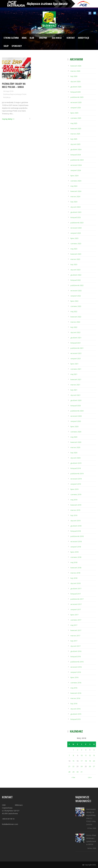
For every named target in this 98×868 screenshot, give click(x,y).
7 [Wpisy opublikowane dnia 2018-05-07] (69, 755)
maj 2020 (74, 437)
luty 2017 (74, 641)
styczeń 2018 (75, 583)
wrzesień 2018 (76, 541)
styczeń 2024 (75, 207)
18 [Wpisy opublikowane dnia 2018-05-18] (86, 761)
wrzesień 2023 (76, 228)
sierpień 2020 (76, 421)
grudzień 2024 (76, 149)
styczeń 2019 (75, 521)
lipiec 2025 (74, 113)
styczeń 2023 (75, 270)
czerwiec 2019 (76, 494)
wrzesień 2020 (76, 416)
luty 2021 (74, 390)
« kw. (73, 777)
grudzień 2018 (76, 526)
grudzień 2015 (76, 714)
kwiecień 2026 (76, 66)
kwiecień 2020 (76, 442)
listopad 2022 (76, 280)
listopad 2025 (76, 92)
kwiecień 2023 (76, 254)
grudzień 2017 (76, 589)
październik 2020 (77, 411)
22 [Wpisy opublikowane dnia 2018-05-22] (73, 766)
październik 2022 (77, 285)
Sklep (6, 46)
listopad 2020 (76, 406)
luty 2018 (74, 578)
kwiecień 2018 (76, 568)
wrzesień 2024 (76, 165)
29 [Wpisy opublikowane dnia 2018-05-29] (73, 772)
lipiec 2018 (74, 552)
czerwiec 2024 (76, 181)
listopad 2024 (76, 155)
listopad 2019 (76, 468)
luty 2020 (74, 453)
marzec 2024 (75, 196)
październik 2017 (77, 599)
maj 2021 (74, 374)
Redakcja (7, 97)
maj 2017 (74, 625)
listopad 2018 (76, 531)
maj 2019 (74, 500)
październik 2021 (77, 348)
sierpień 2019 (76, 484)
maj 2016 (74, 688)
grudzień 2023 (76, 212)
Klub (32, 38)
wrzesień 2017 (76, 604)
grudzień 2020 (76, 400)
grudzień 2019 (76, 463)
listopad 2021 (76, 343)
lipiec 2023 (74, 238)
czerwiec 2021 (76, 369)
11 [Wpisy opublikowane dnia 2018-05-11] (86, 755)
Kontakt (71, 38)
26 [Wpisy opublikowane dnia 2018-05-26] (90, 766)
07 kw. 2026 (92, 828)
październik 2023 (77, 223)
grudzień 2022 (76, 275)
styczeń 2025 (75, 144)
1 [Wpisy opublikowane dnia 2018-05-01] (73, 750)
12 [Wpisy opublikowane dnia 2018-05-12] (90, 755)
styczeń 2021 (75, 395)
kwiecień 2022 (76, 317)
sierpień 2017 (76, 609)
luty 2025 (74, 139)
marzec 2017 (75, 636)
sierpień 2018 (76, 547)
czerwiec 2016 (76, 683)
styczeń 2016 (75, 709)
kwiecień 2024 (76, 191)
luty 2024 (74, 202)
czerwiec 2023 (76, 244)
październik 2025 (77, 97)
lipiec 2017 (74, 615)
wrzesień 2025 (76, 102)
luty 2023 (74, 264)
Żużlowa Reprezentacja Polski (15, 94)
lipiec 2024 (74, 176)
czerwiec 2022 (76, 306)
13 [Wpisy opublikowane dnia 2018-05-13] (94, 755)
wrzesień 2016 (76, 667)
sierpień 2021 (76, 359)
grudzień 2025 (76, 87)
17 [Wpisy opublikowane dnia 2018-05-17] (82, 761)
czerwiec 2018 (76, 557)
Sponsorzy (17, 46)
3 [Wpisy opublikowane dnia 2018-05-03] (82, 750)
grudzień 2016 (76, 651)
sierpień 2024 (76, 170)
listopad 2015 (76, 719)
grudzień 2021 (76, 338)
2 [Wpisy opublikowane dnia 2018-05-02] (78, 750)
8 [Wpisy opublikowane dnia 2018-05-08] (73, 755)
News (24, 38)
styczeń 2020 (75, 458)
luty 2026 (74, 76)
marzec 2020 (75, 447)
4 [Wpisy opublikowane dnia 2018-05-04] (86, 750)
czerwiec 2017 (76, 620)
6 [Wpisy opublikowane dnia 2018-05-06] (94, 750)
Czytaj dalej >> (8, 119)
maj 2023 (74, 249)
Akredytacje (84, 38)
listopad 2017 (76, 594)
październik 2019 (77, 474)
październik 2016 (77, 662)
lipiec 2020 (74, 426)
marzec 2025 (75, 134)
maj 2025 (74, 123)
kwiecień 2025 (76, 129)
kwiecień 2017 (76, 630)
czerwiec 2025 (76, 118)
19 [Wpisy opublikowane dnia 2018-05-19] (90, 761)
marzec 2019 (75, 510)
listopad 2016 (76, 656)
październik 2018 (77, 536)
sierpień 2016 (76, 672)
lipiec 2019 (74, 489)
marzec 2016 (75, 698)
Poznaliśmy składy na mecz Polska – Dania (14, 85)
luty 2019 (74, 515)
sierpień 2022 (76, 296)
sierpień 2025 (76, 108)
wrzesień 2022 (76, 291)
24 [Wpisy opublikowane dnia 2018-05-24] (82, 766)
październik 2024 (77, 160)
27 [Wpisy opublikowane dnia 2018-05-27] (94, 766)
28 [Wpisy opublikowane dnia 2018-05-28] (69, 772)
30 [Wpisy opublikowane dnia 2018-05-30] (77, 772)
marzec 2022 (75, 322)
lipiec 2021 (74, 364)
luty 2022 (74, 327)
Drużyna (43, 38)
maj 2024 (74, 186)
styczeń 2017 (75, 646)
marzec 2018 (75, 573)
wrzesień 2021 (76, 353)
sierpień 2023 (76, 233)
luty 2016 (74, 704)
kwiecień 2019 (76, 505)
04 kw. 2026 (92, 848)
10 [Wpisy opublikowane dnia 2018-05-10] (82, 755)
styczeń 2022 (75, 332)
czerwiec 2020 (76, 432)
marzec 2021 (75, 385)
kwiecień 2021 (76, 379)
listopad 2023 (76, 217)
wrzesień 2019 (76, 479)
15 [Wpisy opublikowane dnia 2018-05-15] (73, 761)
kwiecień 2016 (76, 693)
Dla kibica (57, 38)
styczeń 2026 (75, 81)
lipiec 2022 (74, 301)
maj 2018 (74, 562)
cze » (90, 777)
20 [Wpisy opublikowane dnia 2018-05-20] (94, 761)
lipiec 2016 (74, 677)
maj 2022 (74, 311)
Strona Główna (11, 38)
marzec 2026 (75, 71)
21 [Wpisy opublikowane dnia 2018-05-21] (69, 766)
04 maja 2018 (8, 91)
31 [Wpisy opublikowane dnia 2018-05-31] (82, 772)
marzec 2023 (75, 259)
